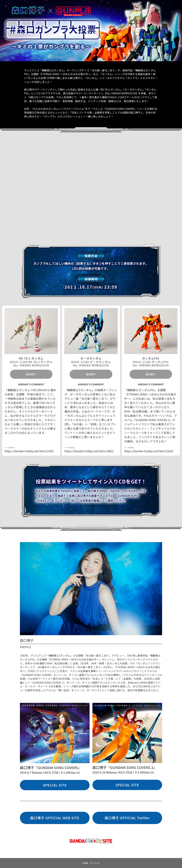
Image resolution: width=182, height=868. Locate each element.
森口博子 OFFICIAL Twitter (127, 818)
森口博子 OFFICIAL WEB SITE (55, 818)
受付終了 (31, 374)
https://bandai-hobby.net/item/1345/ (29, 451)
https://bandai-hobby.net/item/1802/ (89, 451)
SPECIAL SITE (55, 785)
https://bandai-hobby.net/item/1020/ (149, 451)
